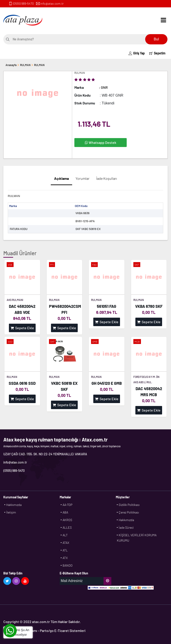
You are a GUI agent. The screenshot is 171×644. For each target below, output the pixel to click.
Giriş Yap (137, 53)
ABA (65, 512)
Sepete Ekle (22, 328)
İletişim (11, 512)
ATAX (66, 543)
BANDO (68, 565)
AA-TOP (67, 505)
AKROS (67, 520)
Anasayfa (11, 65)
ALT (65, 535)
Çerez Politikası (129, 512)
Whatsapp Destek (101, 142)
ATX (65, 558)
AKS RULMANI (15, 300)
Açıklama (61, 178)
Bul (156, 39)
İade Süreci (126, 527)
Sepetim (157, 53)
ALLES (67, 527)
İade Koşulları (107, 178)
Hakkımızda (14, 505)
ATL (65, 550)
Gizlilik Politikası (129, 505)
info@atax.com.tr (52, 3)
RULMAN (25, 65)
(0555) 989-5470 (23, 3)
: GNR (103, 87)
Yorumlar (82, 178)
